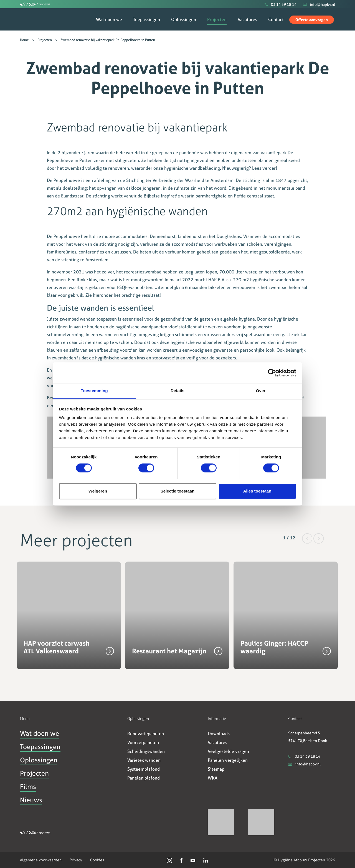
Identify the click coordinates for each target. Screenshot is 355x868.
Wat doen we (109, 19)
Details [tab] (177, 391)
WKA (213, 778)
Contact (276, 19)
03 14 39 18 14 (304, 756)
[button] (308, 538)
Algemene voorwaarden (41, 860)
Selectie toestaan (178, 491)
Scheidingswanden (146, 751)
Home (24, 40)
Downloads (219, 734)
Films (28, 787)
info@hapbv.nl (304, 764)
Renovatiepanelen (146, 734)
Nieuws (31, 800)
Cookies (97, 860)
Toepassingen (147, 19)
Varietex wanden (144, 760)
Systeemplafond (144, 769)
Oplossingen (184, 19)
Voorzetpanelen (143, 742)
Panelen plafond (144, 778)
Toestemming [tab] (94, 391)
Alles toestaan (257, 491)
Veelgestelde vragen (228, 751)
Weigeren (98, 491)
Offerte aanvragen (312, 20)
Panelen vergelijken (228, 760)
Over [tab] (261, 391)
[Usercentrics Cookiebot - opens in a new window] (272, 373)
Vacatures (247, 19)
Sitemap (216, 769)
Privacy (76, 860)
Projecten (217, 19)
